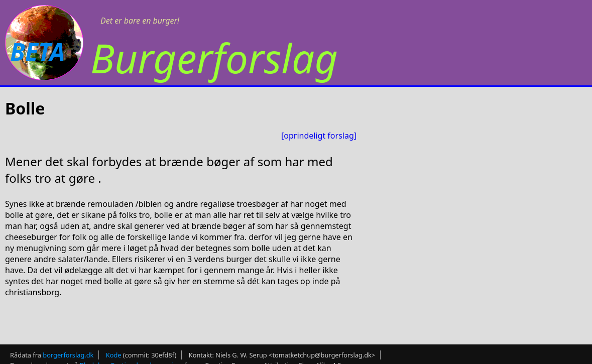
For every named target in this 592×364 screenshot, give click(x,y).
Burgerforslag (214, 57)
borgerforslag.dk (68, 352)
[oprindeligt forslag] (319, 136)
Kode (114, 352)
